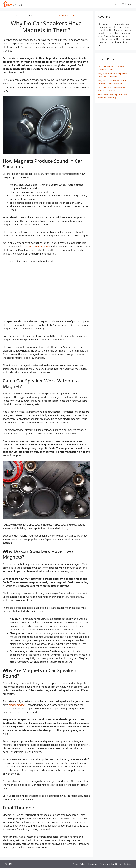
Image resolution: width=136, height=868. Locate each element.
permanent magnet (39, 246)
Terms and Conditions (111, 864)
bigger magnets (18, 705)
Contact (127, 864)
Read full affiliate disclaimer (70, 16)
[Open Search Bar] (116, 4)
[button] (126, 4)
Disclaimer (93, 864)
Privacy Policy (79, 864)
